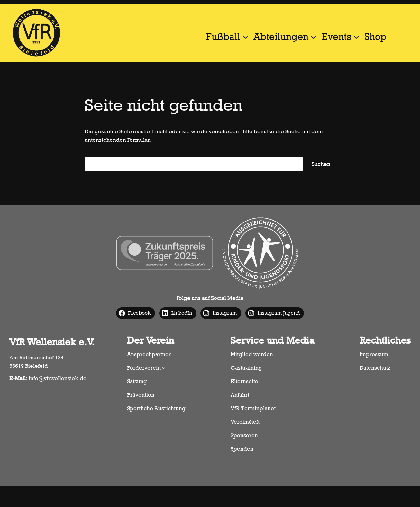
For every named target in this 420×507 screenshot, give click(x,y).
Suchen (321, 164)
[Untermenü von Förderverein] (164, 368)
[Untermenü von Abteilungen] (314, 37)
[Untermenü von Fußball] (245, 37)
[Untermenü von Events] (356, 37)
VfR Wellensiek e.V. (52, 342)
